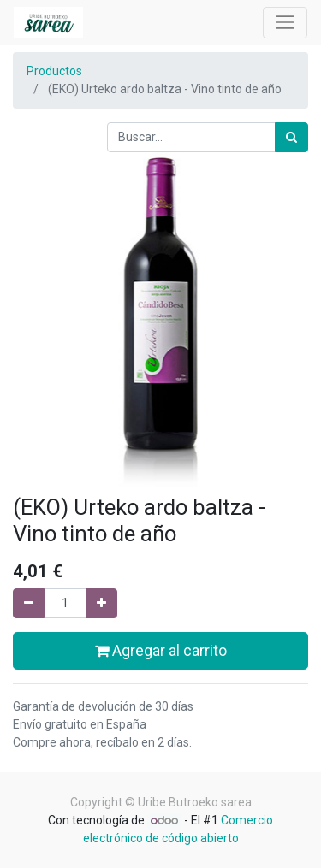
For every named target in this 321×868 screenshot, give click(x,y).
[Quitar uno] (29, 603)
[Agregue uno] (101, 603)
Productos (54, 71)
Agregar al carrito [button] (161, 651)
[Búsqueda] (291, 137)
